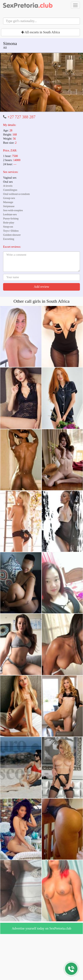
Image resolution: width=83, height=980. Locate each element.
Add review (41, 287)
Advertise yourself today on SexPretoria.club (41, 928)
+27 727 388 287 (21, 117)
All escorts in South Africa (41, 32)
